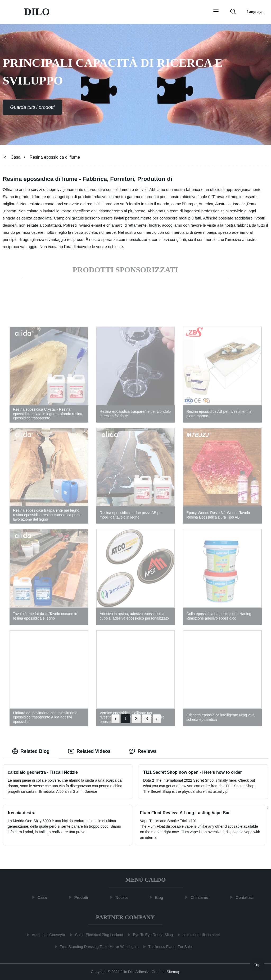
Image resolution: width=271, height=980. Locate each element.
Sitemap (173, 972)
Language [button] (255, 12)
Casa (15, 157)
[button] (216, 12)
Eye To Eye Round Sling (151, 935)
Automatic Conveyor (47, 935)
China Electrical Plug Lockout (97, 935)
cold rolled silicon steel (199, 935)
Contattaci (247, 897)
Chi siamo (202, 897)
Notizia (124, 897)
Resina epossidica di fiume (55, 157)
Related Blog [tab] (31, 751)
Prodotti (83, 897)
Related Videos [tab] (89, 751)
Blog (161, 897)
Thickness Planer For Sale (168, 947)
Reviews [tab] (143, 751)
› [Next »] (157, 719)
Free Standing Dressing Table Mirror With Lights (97, 947)
